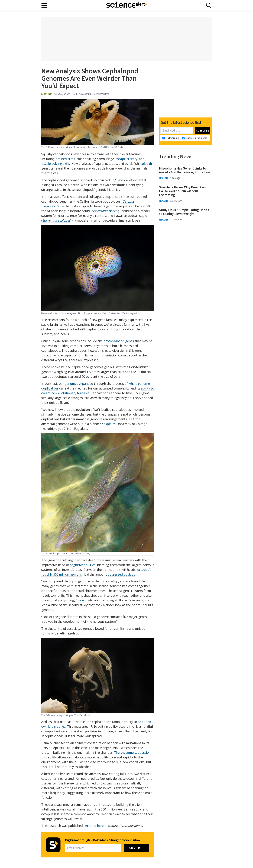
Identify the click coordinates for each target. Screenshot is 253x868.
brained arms (65, 159)
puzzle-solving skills (56, 164)
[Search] (209, 5)
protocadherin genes (119, 341)
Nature (47, 94)
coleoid (146, 164)
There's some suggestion (132, 752)
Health (163, 178)
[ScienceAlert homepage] (126, 5)
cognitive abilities (82, 565)
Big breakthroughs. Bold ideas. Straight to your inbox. (103, 840)
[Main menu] (44, 5)
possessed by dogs (121, 574)
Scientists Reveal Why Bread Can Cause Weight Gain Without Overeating (182, 191)
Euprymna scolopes (56, 220)
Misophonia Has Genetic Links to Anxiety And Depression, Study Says (185, 170)
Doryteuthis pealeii (105, 211)
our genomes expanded (76, 384)
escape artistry (126, 159)
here (87, 826)
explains (110, 424)
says (120, 180)
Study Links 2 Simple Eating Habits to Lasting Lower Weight (184, 212)
